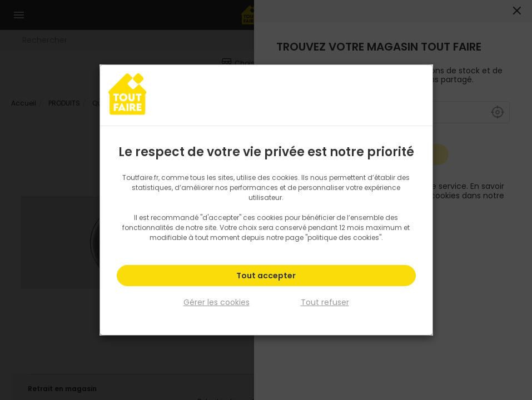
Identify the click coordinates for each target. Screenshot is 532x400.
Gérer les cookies (217, 302)
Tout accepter (266, 276)
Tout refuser (325, 302)
